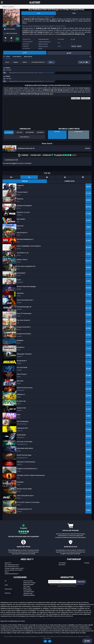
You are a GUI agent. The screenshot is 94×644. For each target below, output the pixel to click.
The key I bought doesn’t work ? (14, 569)
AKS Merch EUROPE (29, 596)
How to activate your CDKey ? (14, 571)
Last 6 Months (30, 133)
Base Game (27, 57)
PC (6, 581)
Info (39, 13)
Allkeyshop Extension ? (12, 574)
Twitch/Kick (62, 563)
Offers (7, 57)
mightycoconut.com (44, 42)
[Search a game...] (47, 7)
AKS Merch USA (28, 594)
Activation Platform (38, 62)
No (50, 641)
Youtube (87, 563)
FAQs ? (7, 572)
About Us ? (8, 563)
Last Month (40, 133)
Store (7, 62)
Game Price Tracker (29, 583)
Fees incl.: (83, 62)
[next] (18, 26)
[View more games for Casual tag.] (74, 47)
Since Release (9, 133)
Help (87, 641)
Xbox (6, 585)
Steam (40, 49)
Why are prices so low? (12, 567)
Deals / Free (27, 589)
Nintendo (8, 594)
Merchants (62, 565)
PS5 (74, 39)
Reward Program (29, 585)
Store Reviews (28, 590)
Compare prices (49, 73)
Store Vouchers (28, 581)
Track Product (25, 137)
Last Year (19, 133)
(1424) (64, 156)
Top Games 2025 (29, 592)
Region (16, 62)
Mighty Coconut (43, 44)
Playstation (8, 589)
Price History (16, 57)
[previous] (4, 26)
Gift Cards (27, 587)
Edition (25, 62)
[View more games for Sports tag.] (79, 47)
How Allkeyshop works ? (12, 565)
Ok (45, 641)
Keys (51, 62)
